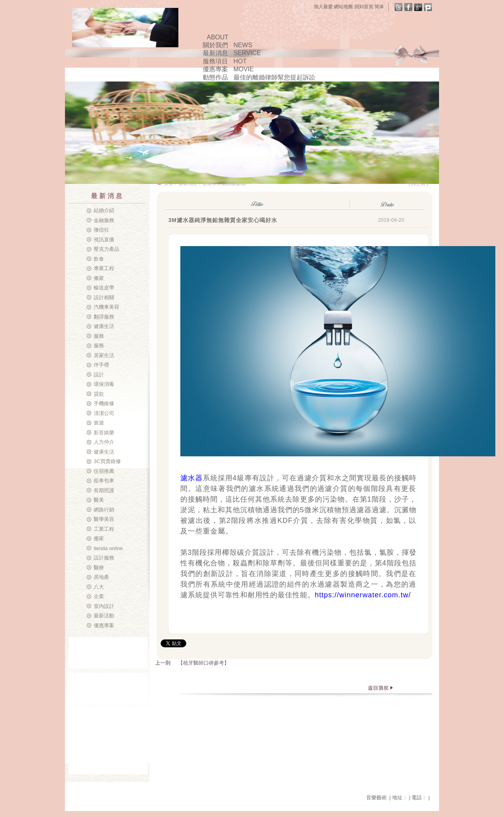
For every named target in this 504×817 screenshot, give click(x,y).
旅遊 (99, 423)
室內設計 (104, 606)
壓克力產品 (107, 249)
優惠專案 (104, 625)
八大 (99, 587)
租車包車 (104, 481)
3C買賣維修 (107, 461)
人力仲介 (104, 442)
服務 (99, 336)
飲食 (99, 259)
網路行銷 (104, 510)
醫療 (99, 568)
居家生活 (104, 355)
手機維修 (104, 403)
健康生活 (104, 326)
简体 (379, 7)
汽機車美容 (107, 307)
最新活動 (104, 616)
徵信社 (101, 230)
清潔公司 (104, 413)
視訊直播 (104, 240)
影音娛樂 (104, 433)
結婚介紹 (104, 210)
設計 (99, 375)
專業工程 (104, 268)
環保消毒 (104, 384)
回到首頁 (364, 7)
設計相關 (104, 297)
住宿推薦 (104, 471)
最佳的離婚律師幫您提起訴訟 (274, 77)
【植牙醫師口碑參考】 (204, 663)
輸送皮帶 (104, 288)
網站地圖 (343, 7)
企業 (99, 596)
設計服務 (104, 558)
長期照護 (104, 490)
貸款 (99, 394)
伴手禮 (101, 365)
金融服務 (104, 220)
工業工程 (104, 529)
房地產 (101, 577)
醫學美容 (104, 519)
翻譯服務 (104, 317)
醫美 (99, 500)
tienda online (108, 548)
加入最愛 (323, 7)
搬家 (99, 278)
